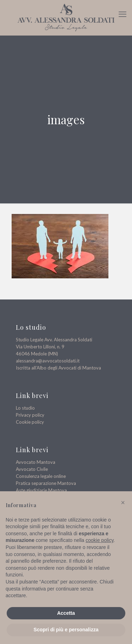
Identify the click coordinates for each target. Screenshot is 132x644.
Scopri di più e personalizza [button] (66, 630)
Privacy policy (30, 415)
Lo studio (25, 408)
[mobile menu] (122, 14)
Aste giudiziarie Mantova (41, 490)
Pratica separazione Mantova (46, 483)
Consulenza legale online (41, 476)
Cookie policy (30, 422)
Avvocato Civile (32, 469)
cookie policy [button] (99, 540)
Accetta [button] (66, 613)
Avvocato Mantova (36, 462)
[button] (123, 503)
